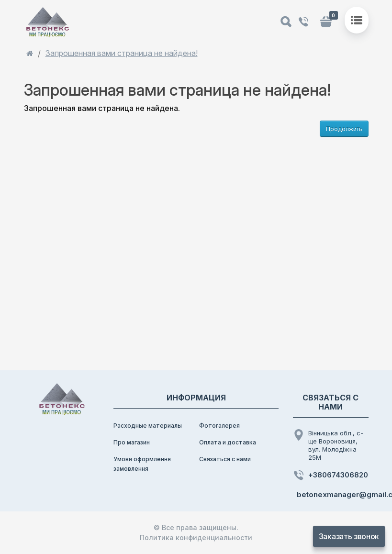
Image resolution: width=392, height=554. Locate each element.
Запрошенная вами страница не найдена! (122, 53)
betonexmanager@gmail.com (333, 494)
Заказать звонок (349, 536)
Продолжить (344, 129)
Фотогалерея (219, 426)
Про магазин (132, 442)
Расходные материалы (148, 426)
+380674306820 (330, 475)
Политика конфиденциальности (196, 537)
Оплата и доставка (228, 442)
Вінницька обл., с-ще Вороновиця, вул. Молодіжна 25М (328, 445)
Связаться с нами (225, 459)
